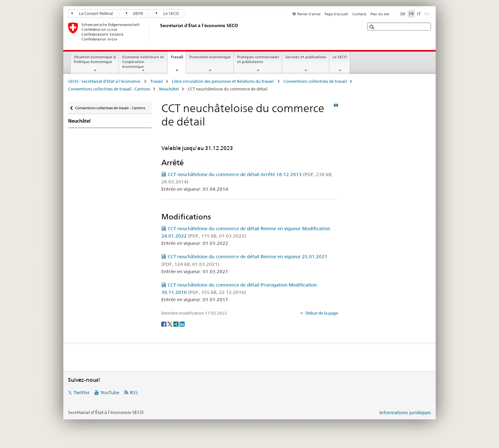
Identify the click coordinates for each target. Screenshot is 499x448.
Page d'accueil (336, 14)
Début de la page (321, 313)
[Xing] (176, 324)
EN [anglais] (428, 13)
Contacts (359, 14)
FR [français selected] (411, 14)
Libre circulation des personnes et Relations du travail (223, 81)
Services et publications (306, 57)
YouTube (110, 392)
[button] (372, 27)
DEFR (135, 13)
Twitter (82, 392)
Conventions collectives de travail (315, 81)
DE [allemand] (403, 14)
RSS (134, 392)
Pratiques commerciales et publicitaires (258, 59)
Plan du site (380, 14)
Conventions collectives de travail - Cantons (109, 89)
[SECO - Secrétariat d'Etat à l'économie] (159, 32)
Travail (178, 59)
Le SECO (167, 13)
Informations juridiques (405, 412)
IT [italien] (419, 14)
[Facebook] (164, 324)
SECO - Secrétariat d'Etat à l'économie (105, 81)
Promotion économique (210, 57)
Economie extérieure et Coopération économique (143, 62)
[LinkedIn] (182, 324)
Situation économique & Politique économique (95, 59)
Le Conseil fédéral (92, 13)
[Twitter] (170, 324)
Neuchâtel (169, 89)
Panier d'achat (309, 14)
